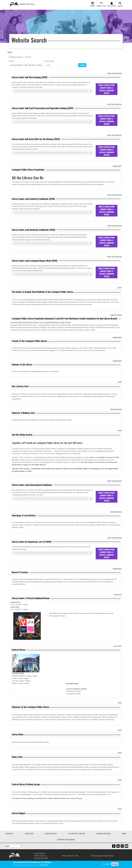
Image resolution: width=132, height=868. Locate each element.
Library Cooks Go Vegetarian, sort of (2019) (32, 548)
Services (38, 11)
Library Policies (104, 840)
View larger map (72, 690)
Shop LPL (10, 840)
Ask (46, 11)
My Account (112, 4)
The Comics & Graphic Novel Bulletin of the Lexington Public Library (43, 298)
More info (44, 865)
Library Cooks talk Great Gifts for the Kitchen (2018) (36, 145)
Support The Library (66, 846)
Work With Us (51, 840)
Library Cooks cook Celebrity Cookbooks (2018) (33, 205)
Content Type (49, 67)
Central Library (19, 656)
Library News (18, 741)
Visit (21, 11)
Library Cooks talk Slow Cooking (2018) (30, 84)
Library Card (101, 4)
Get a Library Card (20, 393)
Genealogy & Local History (24, 522)
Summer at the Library (22, 371)
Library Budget (19, 820)
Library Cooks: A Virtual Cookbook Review (31, 605)
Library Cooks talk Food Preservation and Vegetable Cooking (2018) (43, 115)
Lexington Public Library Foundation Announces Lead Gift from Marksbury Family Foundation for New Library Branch (64, 325)
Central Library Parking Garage (26, 791)
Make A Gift (17, 763)
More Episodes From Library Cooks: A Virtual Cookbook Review (107, 96)
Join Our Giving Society (22, 441)
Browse (13, 11)
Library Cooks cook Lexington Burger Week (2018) (35, 267)
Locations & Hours (77, 840)
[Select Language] (12, 853)
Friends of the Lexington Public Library (29, 347)
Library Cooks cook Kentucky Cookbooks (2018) (34, 236)
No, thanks (106, 864)
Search (120, 4)
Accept (115, 864)
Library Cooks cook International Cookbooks (32, 491)
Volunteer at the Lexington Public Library (31, 713)
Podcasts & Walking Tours (24, 419)
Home (10, 58)
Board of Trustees (20, 579)
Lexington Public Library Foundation (28, 176)
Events (93, 4)
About (29, 11)
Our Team (29, 840)
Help (124, 840)
